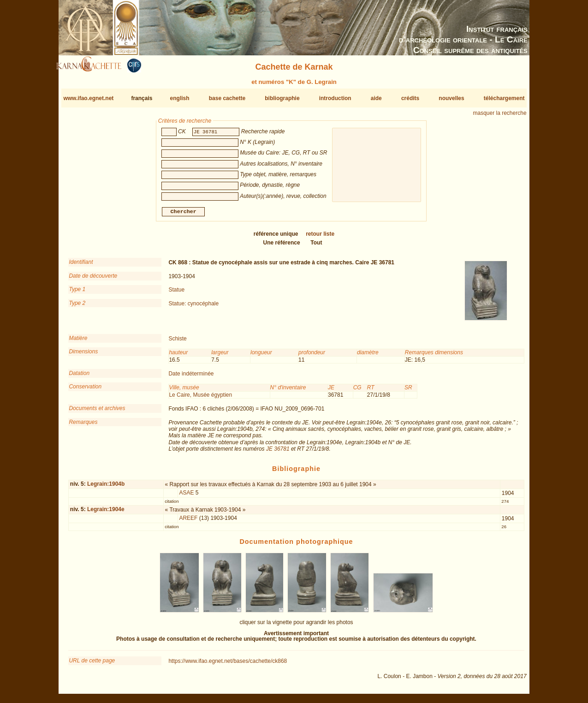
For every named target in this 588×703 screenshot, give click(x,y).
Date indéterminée (191, 377)
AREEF (188, 522)
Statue (176, 293)
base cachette (227, 98)
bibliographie (282, 98)
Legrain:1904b (106, 488)
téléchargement (504, 98)
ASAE (186, 496)
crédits (410, 98)
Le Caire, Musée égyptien (200, 399)
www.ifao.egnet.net (88, 98)
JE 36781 (278, 453)
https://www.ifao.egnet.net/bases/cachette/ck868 (228, 665)
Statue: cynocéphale (193, 307)
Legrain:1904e (106, 513)
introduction (335, 98)
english (180, 98)
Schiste (177, 342)
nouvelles (451, 98)
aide (376, 98)
